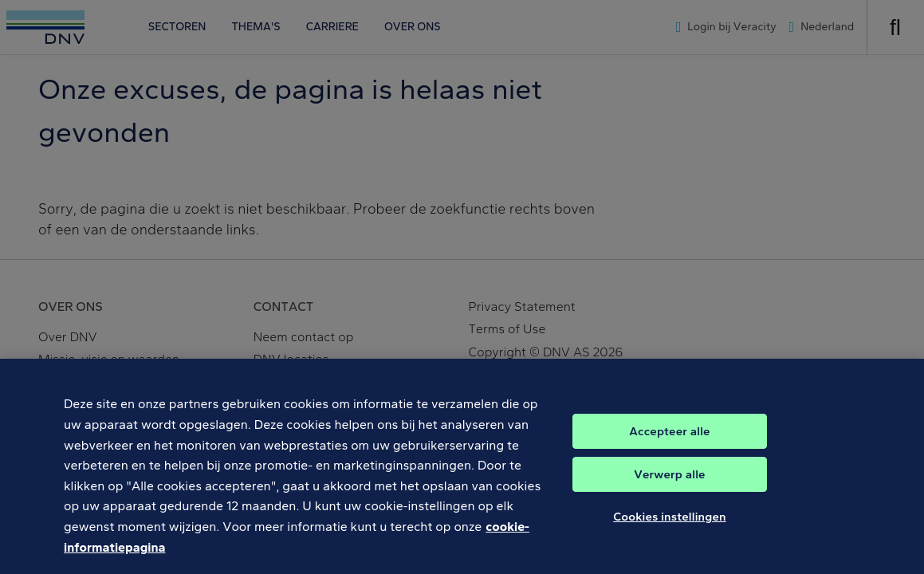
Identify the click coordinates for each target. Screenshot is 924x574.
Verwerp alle (669, 482)
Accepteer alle (669, 439)
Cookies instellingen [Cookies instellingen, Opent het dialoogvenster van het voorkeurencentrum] (670, 525)
